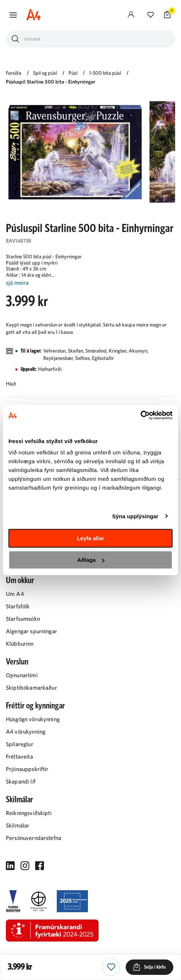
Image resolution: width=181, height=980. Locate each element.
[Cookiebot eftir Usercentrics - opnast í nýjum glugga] (141, 415)
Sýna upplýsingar (135, 516)
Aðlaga (91, 560)
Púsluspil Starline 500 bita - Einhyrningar (51, 82)
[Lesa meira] (90, 283)
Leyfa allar (90, 538)
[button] (13, 15)
